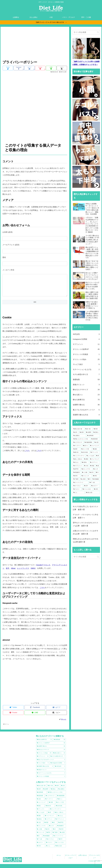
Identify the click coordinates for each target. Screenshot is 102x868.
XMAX (33, 572)
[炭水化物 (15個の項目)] (85, 452)
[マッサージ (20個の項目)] (77, 446)
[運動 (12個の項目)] (86, 459)
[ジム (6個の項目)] (79, 493)
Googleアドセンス (43, 569)
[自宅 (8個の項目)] (92, 472)
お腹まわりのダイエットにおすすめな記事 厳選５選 (86, 532)
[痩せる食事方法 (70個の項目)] (44, 744)
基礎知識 (86, 380)
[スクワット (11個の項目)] (95, 462)
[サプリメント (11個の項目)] (43, 760)
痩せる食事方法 (86, 400)
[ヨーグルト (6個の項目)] (78, 486)
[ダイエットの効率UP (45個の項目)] (51, 747)
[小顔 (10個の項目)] (86, 466)
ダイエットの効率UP (86, 349)
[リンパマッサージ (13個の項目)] (79, 456)
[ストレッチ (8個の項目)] (86, 476)
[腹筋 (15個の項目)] (96, 449)
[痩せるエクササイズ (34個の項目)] (51, 754)
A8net (13, 572)
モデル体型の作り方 (86, 375)
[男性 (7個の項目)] (96, 476)
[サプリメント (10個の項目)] (78, 466)
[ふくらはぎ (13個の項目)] (90, 456)
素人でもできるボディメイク (86, 410)
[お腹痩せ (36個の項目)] (79, 436)
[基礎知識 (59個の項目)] (59, 744)
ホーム (59, 859)
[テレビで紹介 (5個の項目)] (43, 767)
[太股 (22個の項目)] (97, 442)
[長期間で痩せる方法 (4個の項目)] (45, 770)
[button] (98, 32)
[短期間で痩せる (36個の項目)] (51, 750)
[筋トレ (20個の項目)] (86, 446)
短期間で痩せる (86, 405)
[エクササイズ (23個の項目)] (78, 442)
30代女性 (86, 334)
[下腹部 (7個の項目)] (76, 479)
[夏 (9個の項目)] (98, 466)
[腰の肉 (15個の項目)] (76, 452)
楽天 (8, 572)
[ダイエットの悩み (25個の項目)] (44, 757)
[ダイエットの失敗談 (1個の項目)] (51, 780)
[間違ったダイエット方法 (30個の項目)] (81, 439)
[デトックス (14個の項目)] (95, 452)
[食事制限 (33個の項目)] (93, 436)
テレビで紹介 (86, 365)
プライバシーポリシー (94, 860)
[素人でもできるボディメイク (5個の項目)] (51, 764)
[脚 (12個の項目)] (98, 456)
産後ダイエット (86, 385)
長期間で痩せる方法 (86, 415)
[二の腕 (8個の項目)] (85, 472)
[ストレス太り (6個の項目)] (87, 489)
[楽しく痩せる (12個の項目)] (78, 459)
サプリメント (86, 344)
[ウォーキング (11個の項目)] (95, 459)
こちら (27, 455)
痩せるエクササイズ (86, 390)
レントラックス (23, 572)
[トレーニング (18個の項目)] (95, 446)
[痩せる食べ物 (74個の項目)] (78, 429)
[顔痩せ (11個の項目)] (85, 462)
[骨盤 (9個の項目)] (92, 466)
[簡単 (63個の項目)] (96, 429)
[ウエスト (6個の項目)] (77, 489)
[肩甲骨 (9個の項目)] (76, 469)
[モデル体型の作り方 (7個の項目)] (58, 760)
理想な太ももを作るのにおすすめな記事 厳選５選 (86, 540)
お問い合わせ (83, 859)
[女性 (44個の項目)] (76, 432)
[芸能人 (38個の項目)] (96, 432)
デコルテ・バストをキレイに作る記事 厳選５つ (86, 516)
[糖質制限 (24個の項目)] (95, 439)
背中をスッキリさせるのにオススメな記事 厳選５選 (86, 524)
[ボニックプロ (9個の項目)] (86, 469)
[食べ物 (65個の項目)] (89, 429)
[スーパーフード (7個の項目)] (80, 483)
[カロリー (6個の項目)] (95, 486)
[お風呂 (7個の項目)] (83, 479)
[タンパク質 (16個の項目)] (86, 449)
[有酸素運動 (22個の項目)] (89, 442)
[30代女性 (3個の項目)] (60, 770)
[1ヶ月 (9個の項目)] (96, 469)
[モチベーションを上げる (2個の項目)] (51, 777)
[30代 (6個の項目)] (96, 489)
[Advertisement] (35, 44)
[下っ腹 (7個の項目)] (94, 483)
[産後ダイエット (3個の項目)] (51, 774)
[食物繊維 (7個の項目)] (96, 479)
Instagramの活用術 (86, 339)
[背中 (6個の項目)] (87, 486)
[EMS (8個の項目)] (76, 476)
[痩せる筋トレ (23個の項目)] (59, 757)
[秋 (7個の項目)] (89, 479)
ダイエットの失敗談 (86, 354)
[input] (86, 32)
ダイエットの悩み (86, 360)
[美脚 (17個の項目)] (76, 449)
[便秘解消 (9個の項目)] (77, 472)
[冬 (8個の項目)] (97, 472)
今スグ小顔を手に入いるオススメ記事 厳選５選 (86, 508)
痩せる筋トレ (86, 395)
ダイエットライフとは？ (71, 860)
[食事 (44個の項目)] (82, 432)
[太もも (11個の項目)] (77, 462)
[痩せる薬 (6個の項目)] (92, 493)
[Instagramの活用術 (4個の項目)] (58, 767)
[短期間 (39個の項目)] (89, 432)
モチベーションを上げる (86, 370)
